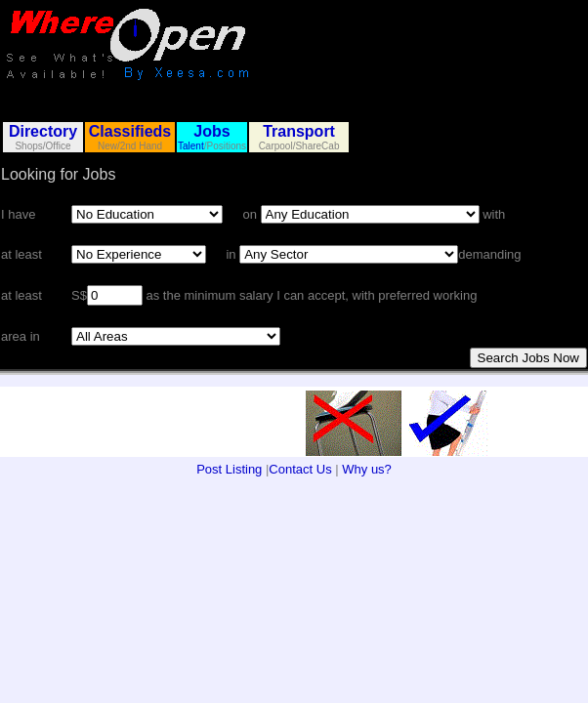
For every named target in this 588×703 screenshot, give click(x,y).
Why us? (367, 469)
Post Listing (229, 469)
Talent (191, 146)
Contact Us (300, 469)
